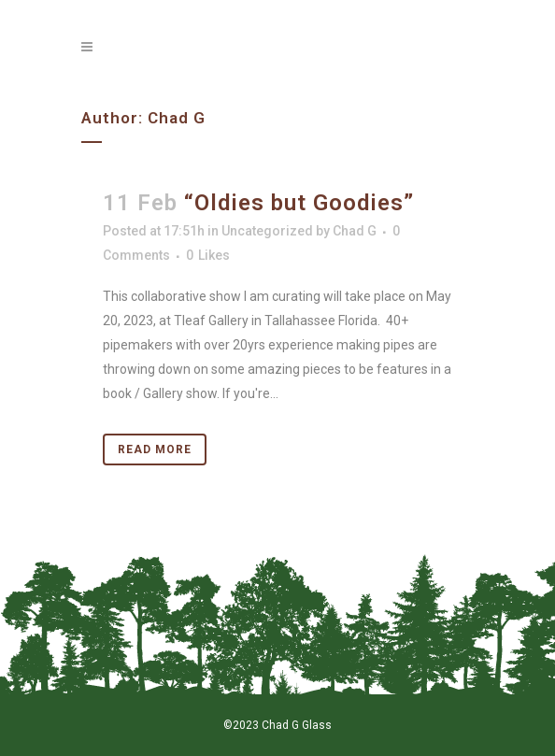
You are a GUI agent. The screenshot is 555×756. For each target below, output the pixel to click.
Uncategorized (267, 231)
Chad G (355, 231)
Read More (155, 449)
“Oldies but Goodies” (299, 203)
